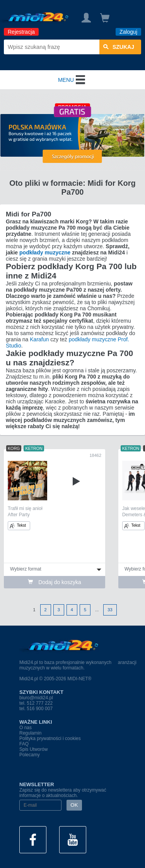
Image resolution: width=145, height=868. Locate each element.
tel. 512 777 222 (36, 703)
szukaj (119, 47)
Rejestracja (21, 32)
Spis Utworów (33, 749)
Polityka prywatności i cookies (50, 738)
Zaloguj (128, 32)
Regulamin (30, 733)
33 (110, 610)
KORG (14, 448)
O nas (26, 728)
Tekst (18, 526)
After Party (19, 515)
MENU (72, 80)
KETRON (34, 448)
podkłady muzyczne (45, 252)
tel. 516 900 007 (36, 709)
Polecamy (30, 755)
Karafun (39, 339)
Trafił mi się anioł (25, 508)
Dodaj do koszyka (54, 582)
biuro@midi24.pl (36, 698)
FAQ (24, 744)
